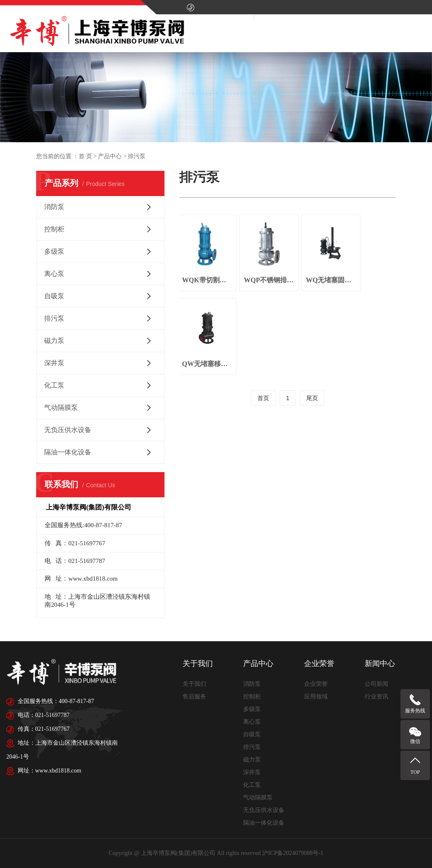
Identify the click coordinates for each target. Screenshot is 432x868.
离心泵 (54, 274)
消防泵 (54, 207)
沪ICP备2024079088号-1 (293, 853)
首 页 (85, 156)
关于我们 (194, 684)
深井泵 (54, 363)
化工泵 (54, 385)
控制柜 (54, 229)
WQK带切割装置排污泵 (204, 273)
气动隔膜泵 (61, 407)
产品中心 (110, 156)
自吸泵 (54, 296)
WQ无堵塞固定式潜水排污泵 (314, 273)
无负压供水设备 (68, 430)
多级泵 (54, 251)
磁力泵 (54, 341)
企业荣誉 (316, 684)
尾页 (312, 308)
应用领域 (316, 697)
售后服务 (194, 697)
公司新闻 (376, 684)
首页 (263, 308)
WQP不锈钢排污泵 (259, 273)
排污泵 (54, 318)
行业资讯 (376, 697)
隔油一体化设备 (68, 452)
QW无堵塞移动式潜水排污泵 (369, 273)
